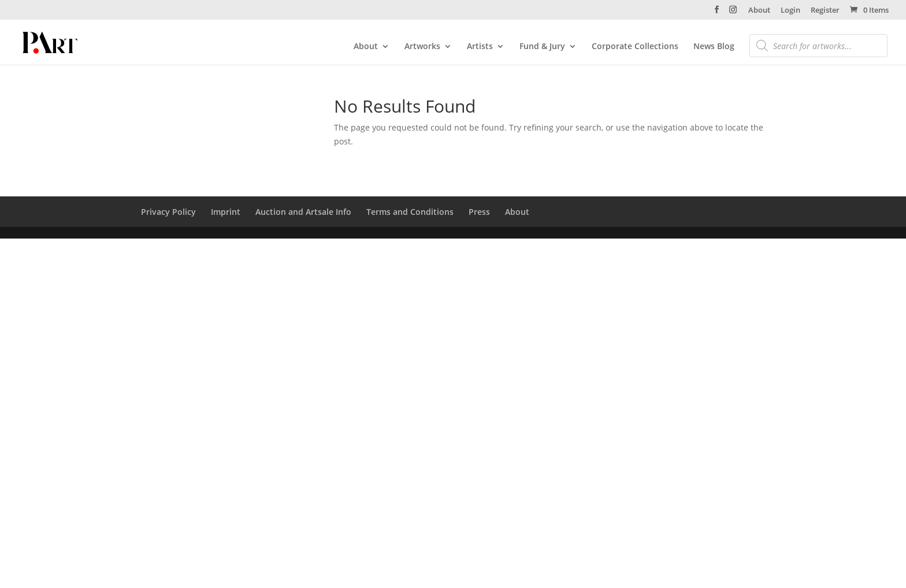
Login (790, 11)
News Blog (714, 47)
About (759, 11)
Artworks (422, 47)
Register (825, 11)
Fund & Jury (542, 47)
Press (479, 212)
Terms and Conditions (410, 212)
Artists (480, 47)
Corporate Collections (635, 47)
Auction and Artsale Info (303, 212)
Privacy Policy (168, 212)
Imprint (226, 212)
